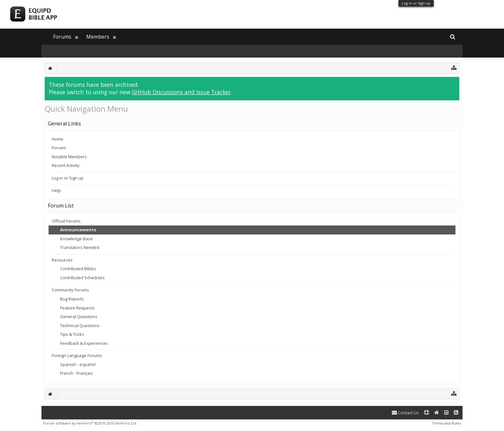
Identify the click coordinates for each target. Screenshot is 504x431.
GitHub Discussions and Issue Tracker (181, 92)
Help (56, 190)
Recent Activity (66, 165)
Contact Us (405, 413)
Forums (59, 148)
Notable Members (69, 157)
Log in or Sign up (416, 3)
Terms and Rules (446, 423)
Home (58, 139)
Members (98, 37)
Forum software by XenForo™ (90, 423)
